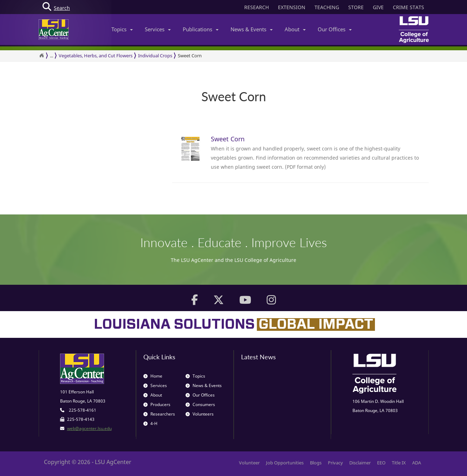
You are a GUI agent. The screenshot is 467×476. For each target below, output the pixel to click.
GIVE (378, 7)
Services (158, 29)
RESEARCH (257, 7)
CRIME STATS (408, 7)
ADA (417, 463)
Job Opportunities (285, 463)
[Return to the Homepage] (41, 56)
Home (153, 376)
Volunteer (249, 463)
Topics (122, 29)
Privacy (335, 463)
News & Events (252, 29)
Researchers (159, 414)
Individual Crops (155, 56)
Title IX (399, 463)
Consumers (200, 404)
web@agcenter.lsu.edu (89, 428)
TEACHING (327, 7)
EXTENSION (292, 7)
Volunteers (200, 414)
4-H (150, 423)
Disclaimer (360, 463)
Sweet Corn (190, 56)
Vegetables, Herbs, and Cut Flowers (96, 56)
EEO (381, 463)
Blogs (316, 463)
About (295, 29)
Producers (157, 404)
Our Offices (335, 29)
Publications (201, 29)
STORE (356, 7)
